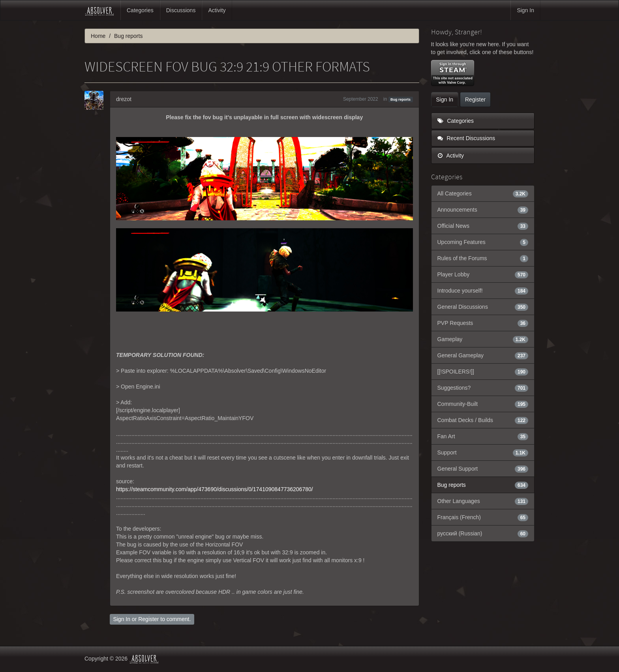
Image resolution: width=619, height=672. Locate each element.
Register (148, 619)
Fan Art (483, 436)
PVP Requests (483, 323)
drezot (124, 99)
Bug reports (400, 99)
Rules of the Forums (483, 258)
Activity (217, 10)
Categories (140, 10)
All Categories (483, 193)
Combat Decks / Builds (483, 420)
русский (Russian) (483, 533)
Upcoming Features (483, 242)
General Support (483, 469)
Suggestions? (483, 388)
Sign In (525, 10)
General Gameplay (483, 355)
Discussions (181, 10)
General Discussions (483, 307)
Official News (483, 226)
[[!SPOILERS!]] (483, 372)
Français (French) (483, 517)
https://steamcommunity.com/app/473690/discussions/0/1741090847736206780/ (215, 489)
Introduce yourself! (483, 291)
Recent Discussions (466, 138)
